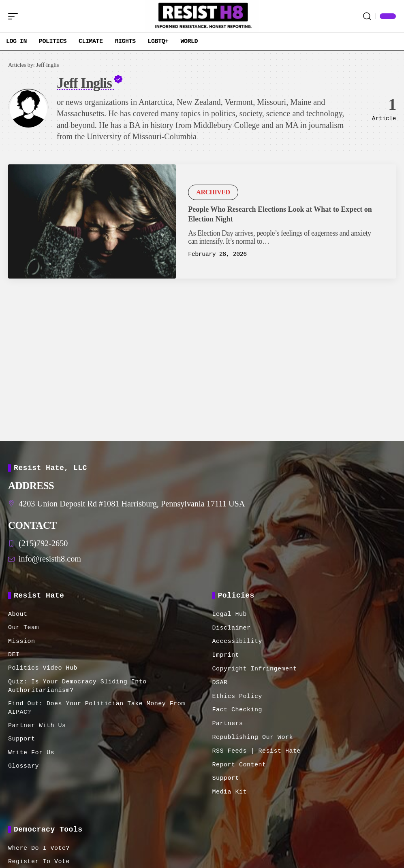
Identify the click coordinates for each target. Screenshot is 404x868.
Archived (213, 192)
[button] (15, 16)
